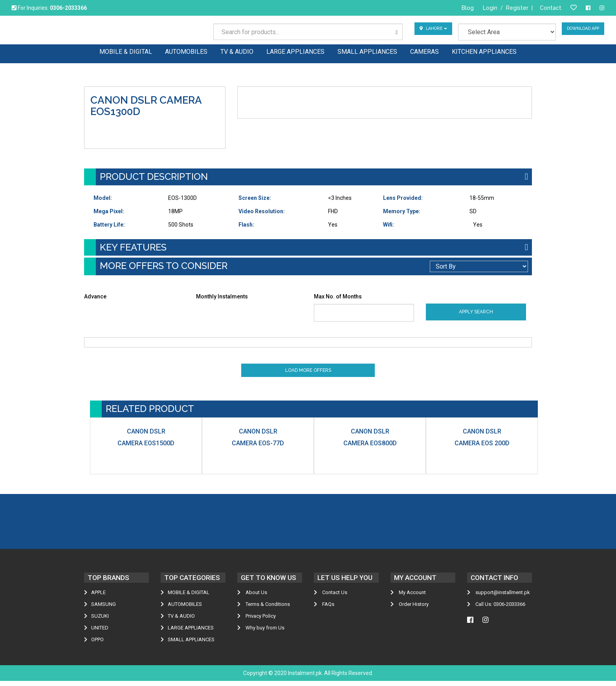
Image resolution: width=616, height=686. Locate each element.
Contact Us (331, 597)
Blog (468, 8)
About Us (252, 597)
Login (490, 8)
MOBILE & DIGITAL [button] (126, 51)
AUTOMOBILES (181, 609)
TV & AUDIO (178, 621)
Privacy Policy (257, 621)
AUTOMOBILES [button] (186, 51)
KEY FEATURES (133, 247)
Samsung (100, 609)
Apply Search (476, 312)
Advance (95, 296)
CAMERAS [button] (424, 51)
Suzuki (96, 621)
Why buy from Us (261, 633)
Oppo (94, 645)
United (96, 633)
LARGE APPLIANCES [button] (295, 51)
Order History (410, 609)
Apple (95, 597)
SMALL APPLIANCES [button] (367, 51)
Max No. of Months (338, 296)
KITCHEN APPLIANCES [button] (484, 51)
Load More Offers (308, 373)
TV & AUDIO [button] (237, 51)
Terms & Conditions (264, 609)
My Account (408, 597)
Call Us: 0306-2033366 (496, 609)
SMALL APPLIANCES (188, 645)
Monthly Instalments (222, 296)
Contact (551, 8)
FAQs (324, 609)
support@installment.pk (499, 597)
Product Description (154, 177)
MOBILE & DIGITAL (185, 597)
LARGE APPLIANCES (187, 633)
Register (517, 8)
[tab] (308, 177)
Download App (580, 32)
